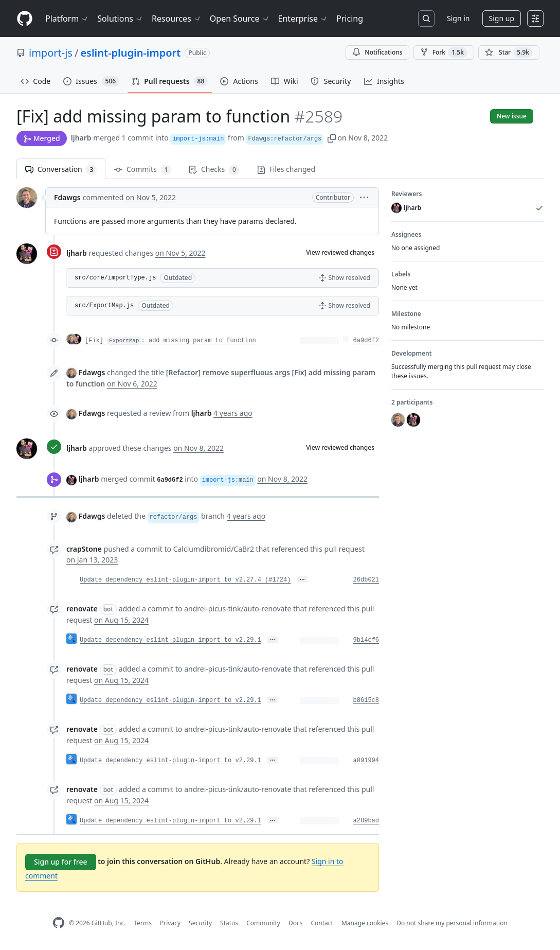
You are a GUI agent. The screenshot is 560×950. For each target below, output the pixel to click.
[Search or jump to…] (426, 19)
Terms (143, 923)
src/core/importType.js (115, 278)
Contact (322, 923)
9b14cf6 (366, 640)
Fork (444, 52)
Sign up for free (61, 862)
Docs (296, 923)
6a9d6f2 (366, 341)
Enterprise (303, 19)
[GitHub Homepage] (59, 923)
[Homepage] (25, 19)
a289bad (366, 821)
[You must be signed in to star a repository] (509, 52)
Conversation (61, 170)
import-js (51, 53)
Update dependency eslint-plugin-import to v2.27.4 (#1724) (185, 580)
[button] (332, 138)
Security (200, 923)
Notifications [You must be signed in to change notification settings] (377, 52)
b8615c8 (366, 700)
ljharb (81, 138)
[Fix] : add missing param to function (170, 341)
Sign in (458, 18)
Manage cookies (365, 923)
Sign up (502, 18)
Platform (67, 19)
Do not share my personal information (452, 923)
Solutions (120, 19)
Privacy (170, 923)
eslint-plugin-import (130, 53)
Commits (143, 170)
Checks (214, 170)
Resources (177, 19)
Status (229, 923)
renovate (82, 609)
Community (263, 923)
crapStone (84, 549)
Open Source (240, 19)
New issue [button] (512, 116)
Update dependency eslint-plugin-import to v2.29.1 (170, 640)
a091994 (366, 761)
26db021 (366, 580)
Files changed (286, 169)
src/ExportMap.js (104, 306)
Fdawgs (67, 197)
